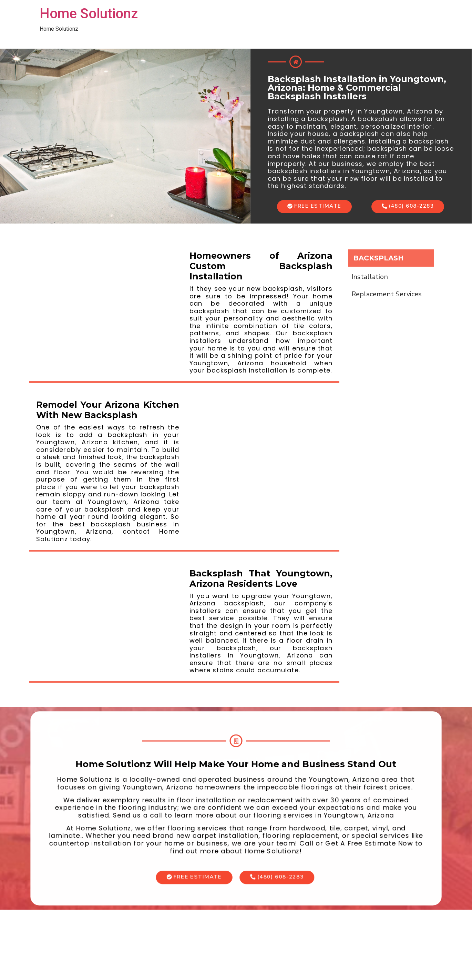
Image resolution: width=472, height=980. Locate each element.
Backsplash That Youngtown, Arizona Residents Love (261, 578)
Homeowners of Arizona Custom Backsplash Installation (261, 266)
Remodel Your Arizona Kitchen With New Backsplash (108, 410)
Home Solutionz (89, 14)
